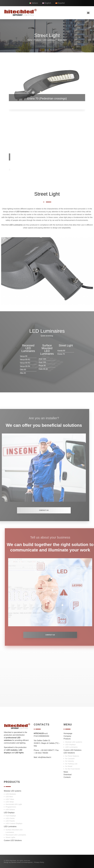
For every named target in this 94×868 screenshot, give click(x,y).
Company (67, 736)
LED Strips (10, 802)
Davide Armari (16, 862)
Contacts (67, 777)
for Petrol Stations (72, 756)
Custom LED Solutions (72, 750)
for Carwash (70, 759)
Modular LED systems (74, 742)
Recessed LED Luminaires (16, 835)
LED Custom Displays (14, 823)
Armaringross (28, 862)
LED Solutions (69, 753)
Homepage (68, 733)
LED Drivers (10, 809)
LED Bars (9, 797)
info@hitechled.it (45, 757)
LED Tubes (10, 799)
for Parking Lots (71, 764)
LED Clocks (10, 818)
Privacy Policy (39, 862)
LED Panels (10, 821)
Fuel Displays (11, 816)
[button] (88, 13)
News (66, 772)
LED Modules (11, 794)
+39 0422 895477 (47, 750)
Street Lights (10, 837)
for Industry (70, 761)
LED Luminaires (49, 40)
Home (30, 40)
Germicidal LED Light (14, 804)
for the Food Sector (73, 769)
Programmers (11, 807)
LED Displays (70, 744)
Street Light (62, 40)
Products (37, 40)
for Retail (69, 766)
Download (67, 775)
